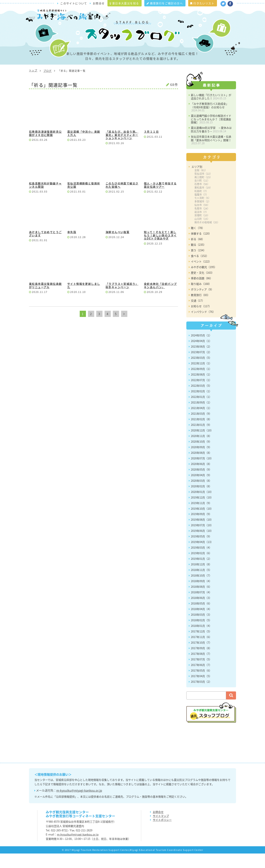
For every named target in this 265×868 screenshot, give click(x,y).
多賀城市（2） (203, 216)
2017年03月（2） (201, 696)
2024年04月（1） (201, 355)
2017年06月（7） (201, 679)
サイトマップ (161, 830)
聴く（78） (198, 242)
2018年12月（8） (201, 579)
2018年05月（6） (201, 618)
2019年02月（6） (201, 568)
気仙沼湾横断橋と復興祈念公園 (84, 200)
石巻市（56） (202, 199)
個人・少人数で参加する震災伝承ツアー (160, 200)
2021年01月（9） (201, 439)
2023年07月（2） (201, 367)
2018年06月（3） (201, 612)
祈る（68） (198, 253)
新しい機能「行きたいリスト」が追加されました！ (211, 111)
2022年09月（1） (201, 383)
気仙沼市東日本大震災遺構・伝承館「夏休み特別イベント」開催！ (211, 154)
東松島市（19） (203, 202)
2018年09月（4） (201, 596)
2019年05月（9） (201, 551)
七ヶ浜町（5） (203, 213)
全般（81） (201, 185)
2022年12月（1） (201, 378)
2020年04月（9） (201, 489)
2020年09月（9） (201, 462)
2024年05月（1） (201, 350)
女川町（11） (202, 195)
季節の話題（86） (202, 293)
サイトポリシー (162, 834)
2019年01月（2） (201, 573)
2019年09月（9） (201, 529)
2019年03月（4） (201, 562)
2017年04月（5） (201, 690)
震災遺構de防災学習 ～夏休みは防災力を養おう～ (211, 144)
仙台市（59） (202, 219)
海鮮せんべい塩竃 (117, 247)
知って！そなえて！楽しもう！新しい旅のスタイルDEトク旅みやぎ (160, 250)
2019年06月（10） (202, 545)
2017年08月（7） (201, 668)
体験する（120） (201, 248)
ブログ (48, 85)
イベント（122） (201, 276)
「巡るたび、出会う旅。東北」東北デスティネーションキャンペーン (122, 149)
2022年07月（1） (201, 394)
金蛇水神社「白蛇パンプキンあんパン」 (160, 300)
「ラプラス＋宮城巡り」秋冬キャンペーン (122, 300)
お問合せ (99, 3)
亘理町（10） (202, 230)
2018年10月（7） (201, 590)
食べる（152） (200, 270)
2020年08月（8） (201, 467)
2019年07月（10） (202, 540)
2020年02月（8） (201, 501)
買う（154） (198, 265)
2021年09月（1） (201, 417)
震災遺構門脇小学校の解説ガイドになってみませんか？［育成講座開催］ (211, 134)
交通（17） (198, 315)
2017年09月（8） (201, 663)
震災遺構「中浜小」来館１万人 (84, 148)
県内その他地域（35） (207, 237)
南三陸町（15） (203, 192)
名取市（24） (202, 223)
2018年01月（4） (201, 640)
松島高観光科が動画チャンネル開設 (45, 200)
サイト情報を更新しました (84, 300)
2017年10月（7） (201, 657)
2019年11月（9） (201, 517)
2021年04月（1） (201, 422)
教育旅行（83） (200, 309)
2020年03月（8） (201, 495)
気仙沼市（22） (203, 188)
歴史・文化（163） (202, 287)
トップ (33, 85)
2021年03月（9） (201, 428)
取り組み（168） (201, 298)
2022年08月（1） (201, 389)
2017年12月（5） (201, 646)
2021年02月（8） (201, 434)
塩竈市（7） (201, 209)
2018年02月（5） (201, 635)
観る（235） (198, 259)
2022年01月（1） (201, 411)
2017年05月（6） (201, 685)
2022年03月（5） (201, 400)
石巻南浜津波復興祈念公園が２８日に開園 (45, 148)
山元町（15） (202, 234)
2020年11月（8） (201, 450)
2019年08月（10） (202, 534)
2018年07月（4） (201, 607)
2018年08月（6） (201, 601)
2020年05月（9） (201, 484)
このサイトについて (74, 3)
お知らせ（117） (201, 321)
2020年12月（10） (202, 445)
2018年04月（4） (201, 624)
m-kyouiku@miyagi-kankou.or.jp (79, 805)
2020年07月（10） (202, 473)
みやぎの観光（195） (204, 281)
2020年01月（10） (202, 506)
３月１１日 (151, 146)
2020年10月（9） (201, 456)
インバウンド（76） (203, 326)
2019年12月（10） (202, 512)
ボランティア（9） (202, 304)
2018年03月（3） (201, 629)
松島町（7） (201, 206)
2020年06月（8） (201, 478)
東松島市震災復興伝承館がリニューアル (45, 300)
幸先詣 (72, 247)
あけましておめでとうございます (45, 248)
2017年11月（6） (201, 652)
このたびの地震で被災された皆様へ (122, 200)
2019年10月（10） (202, 523)
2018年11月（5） (201, 584)
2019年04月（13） (202, 557)
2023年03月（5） (201, 372)
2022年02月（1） (201, 406)
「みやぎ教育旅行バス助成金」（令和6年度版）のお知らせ (210, 122)
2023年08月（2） (201, 361)
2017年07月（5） (201, 674)
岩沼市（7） (201, 226)
